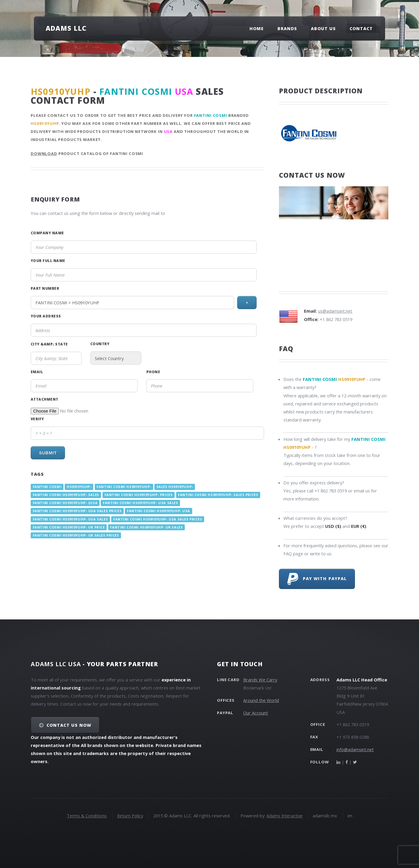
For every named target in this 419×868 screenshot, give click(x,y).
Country (100, 344)
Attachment (45, 399)
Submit (48, 453)
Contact (361, 28)
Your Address (46, 316)
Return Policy (130, 816)
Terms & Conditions (87, 816)
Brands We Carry (260, 680)
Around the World (261, 700)
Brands (287, 28)
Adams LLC (66, 28)
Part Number (45, 288)
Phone (153, 372)
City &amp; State (49, 344)
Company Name (47, 233)
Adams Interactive (284, 816)
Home (257, 28)
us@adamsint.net (335, 311)
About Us (323, 28)
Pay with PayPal (317, 579)
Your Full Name (48, 261)
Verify (37, 419)
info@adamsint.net (355, 749)
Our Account (256, 713)
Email (37, 372)
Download (44, 154)
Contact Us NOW (69, 725)
